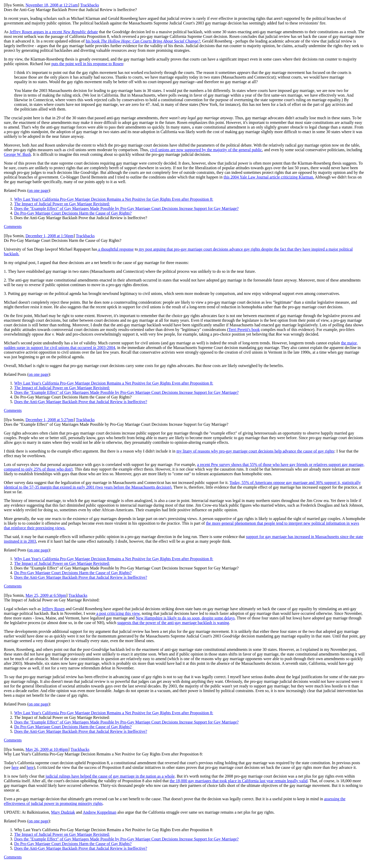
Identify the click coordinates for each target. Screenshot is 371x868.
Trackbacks (90, 5)
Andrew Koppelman (99, 812)
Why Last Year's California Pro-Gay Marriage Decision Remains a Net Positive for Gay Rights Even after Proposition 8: (114, 199)
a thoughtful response (115, 249)
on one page (39, 190)
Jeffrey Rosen (53, 609)
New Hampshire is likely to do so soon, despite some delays (185, 618)
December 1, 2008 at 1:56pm (49, 236)
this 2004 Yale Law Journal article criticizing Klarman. (269, 177)
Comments (13, 227)
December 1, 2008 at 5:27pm (49, 420)
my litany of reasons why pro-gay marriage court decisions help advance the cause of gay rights (255, 451)
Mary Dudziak (63, 812)
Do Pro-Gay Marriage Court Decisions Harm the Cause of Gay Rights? (73, 213)
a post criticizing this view (117, 613)
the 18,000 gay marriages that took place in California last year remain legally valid (239, 781)
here (15, 767)
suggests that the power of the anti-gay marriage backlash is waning (173, 623)
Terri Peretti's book (244, 330)
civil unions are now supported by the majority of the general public (206, 150)
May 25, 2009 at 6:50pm (46, 595)
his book (143, 41)
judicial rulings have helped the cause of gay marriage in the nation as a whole (110, 776)
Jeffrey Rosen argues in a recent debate (54, 32)
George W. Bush (17, 154)
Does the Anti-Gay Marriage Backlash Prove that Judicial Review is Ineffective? (81, 402)
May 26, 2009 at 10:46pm (47, 749)
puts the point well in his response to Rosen (87, 64)
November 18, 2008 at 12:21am (52, 5)
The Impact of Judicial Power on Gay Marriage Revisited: (62, 204)
